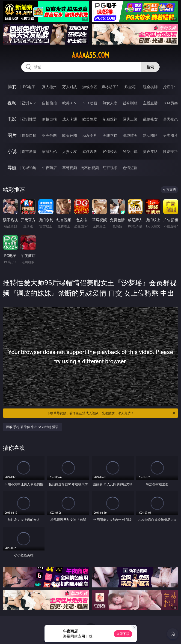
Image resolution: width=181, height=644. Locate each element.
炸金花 (130, 87)
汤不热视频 (90, 168)
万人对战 (70, 87)
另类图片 (170, 135)
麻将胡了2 (110, 87)
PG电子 (29, 87)
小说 (12, 151)
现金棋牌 (150, 87)
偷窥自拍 (29, 135)
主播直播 (150, 103)
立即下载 (123, 634)
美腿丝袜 (110, 135)
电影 (12, 119)
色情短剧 (130, 168)
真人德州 (49, 87)
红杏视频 (110, 168)
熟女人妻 (110, 103)
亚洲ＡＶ (29, 103)
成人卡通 (70, 119)
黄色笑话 (150, 151)
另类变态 (170, 119)
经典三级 (130, 119)
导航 (12, 168)
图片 (12, 135)
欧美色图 (70, 135)
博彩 (12, 87)
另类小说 (130, 151)
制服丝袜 (110, 119)
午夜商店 (49, 168)
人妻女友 (70, 151)
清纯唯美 (130, 135)
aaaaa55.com (90, 55)
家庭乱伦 (49, 151)
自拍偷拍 (49, 103)
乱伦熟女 (150, 119)
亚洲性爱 (29, 119)
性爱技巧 (170, 151)
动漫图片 (90, 135)
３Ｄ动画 (90, 103)
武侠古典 (90, 151)
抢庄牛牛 (170, 87)
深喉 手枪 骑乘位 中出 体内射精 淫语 (32, 427)
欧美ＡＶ (70, 103)
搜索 (150, 67)
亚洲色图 (49, 135)
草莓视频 (70, 168)
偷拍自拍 (49, 119)
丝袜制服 (130, 103)
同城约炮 (29, 168)
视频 (12, 103)
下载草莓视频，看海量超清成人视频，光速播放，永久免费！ (111, 413)
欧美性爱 (90, 119)
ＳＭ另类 (170, 103)
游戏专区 (90, 87)
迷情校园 (110, 151)
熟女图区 (150, 135)
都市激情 (29, 151)
